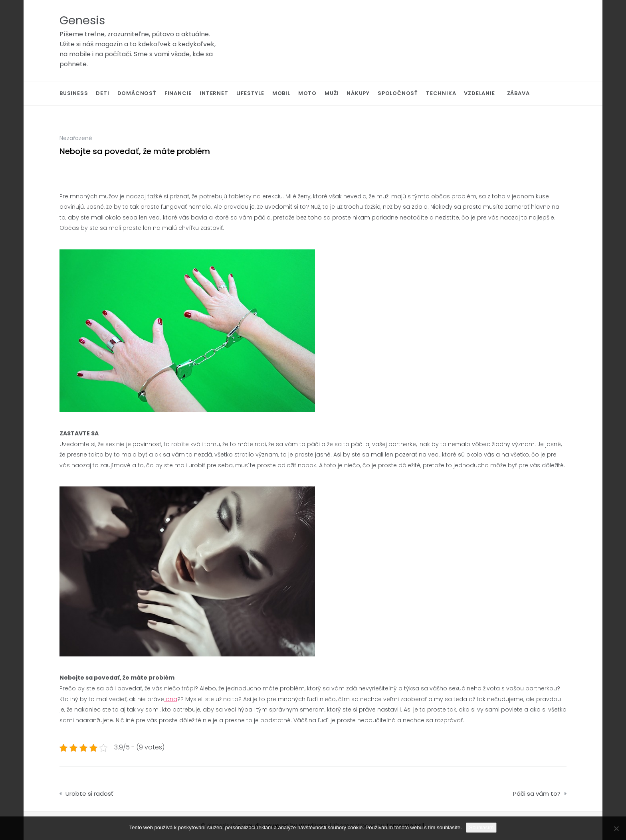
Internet (214, 93)
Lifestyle (250, 93)
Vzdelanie (479, 93)
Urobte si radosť (89, 794)
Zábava (518, 93)
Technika (441, 93)
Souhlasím (481, 827)
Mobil (281, 93)
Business (74, 93)
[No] (616, 828)
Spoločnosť (398, 93)
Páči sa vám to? (537, 794)
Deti (102, 93)
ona (171, 699)
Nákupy (358, 93)
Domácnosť (137, 93)
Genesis (82, 20)
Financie (178, 93)
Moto (307, 93)
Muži (332, 93)
